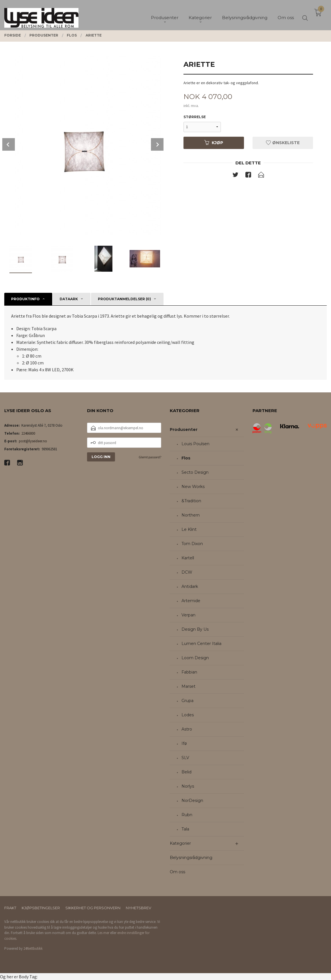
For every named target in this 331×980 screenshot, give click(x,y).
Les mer (103, 933)
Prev (9, 144)
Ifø (184, 743)
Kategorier (180, 843)
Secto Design (195, 472)
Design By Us (195, 629)
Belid (186, 772)
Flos (186, 458)
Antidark (190, 586)
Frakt (10, 908)
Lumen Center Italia (201, 644)
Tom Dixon (192, 544)
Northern (191, 515)
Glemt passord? (150, 457)
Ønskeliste (283, 143)
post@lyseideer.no (33, 441)
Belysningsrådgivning (191, 858)
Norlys (188, 786)
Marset (188, 686)
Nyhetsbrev (139, 908)
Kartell (188, 558)
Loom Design (195, 658)
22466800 (28, 433)
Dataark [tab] (69, 299)
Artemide (191, 601)
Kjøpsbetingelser (41, 908)
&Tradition (191, 501)
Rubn (187, 815)
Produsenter (184, 429)
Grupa (187, 701)
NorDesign (192, 800)
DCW (187, 572)
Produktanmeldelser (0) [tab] (124, 299)
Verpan (188, 615)
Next (157, 144)
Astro (187, 729)
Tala (185, 829)
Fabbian (189, 672)
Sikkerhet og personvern (93, 908)
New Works (193, 487)
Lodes (188, 715)
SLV (185, 758)
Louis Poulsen (195, 444)
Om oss (177, 872)
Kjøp (214, 143)
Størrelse (195, 117)
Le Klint (189, 529)
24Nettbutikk (33, 948)
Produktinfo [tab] (25, 299)
